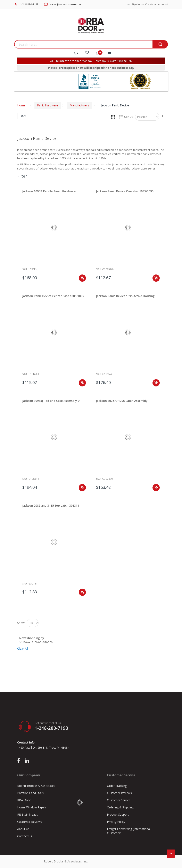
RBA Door (24, 800)
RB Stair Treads (28, 814)
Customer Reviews (30, 822)
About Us (23, 829)
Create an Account (156, 4)
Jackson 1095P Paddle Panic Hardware (49, 191)
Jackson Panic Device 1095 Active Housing (125, 296)
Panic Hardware (48, 105)
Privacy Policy (116, 822)
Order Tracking (117, 786)
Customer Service (119, 800)
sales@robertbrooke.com (66, 4)
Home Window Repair (32, 807)
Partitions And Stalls (30, 793)
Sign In (136, 4)
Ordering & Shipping (120, 807)
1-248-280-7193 (29, 4)
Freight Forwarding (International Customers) (129, 831)
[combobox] (83, 44)
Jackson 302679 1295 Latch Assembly (122, 401)
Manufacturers (79, 105)
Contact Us (25, 836)
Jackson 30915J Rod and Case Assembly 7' (51, 401)
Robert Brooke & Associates (36, 786)
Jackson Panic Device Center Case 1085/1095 (53, 296)
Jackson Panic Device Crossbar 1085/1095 (125, 191)
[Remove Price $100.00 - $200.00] (20, 642)
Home (21, 105)
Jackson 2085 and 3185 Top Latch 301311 (51, 505)
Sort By (129, 117)
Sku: (25, 269)
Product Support (118, 814)
